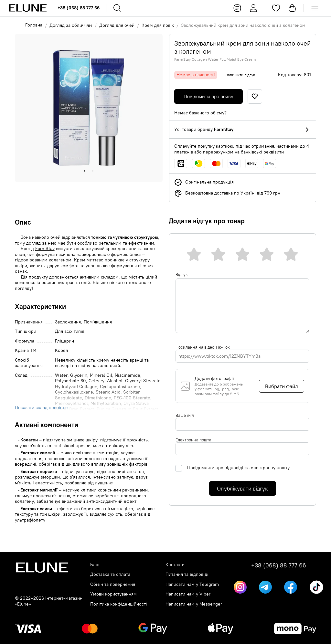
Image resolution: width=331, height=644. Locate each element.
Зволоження (68, 322)
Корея (61, 350)
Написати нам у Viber (188, 594)
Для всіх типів (70, 331)
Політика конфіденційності (119, 604)
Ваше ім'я (185, 415)
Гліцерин (64, 341)
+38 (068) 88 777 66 (79, 8)
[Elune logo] (28, 8)
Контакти (175, 565)
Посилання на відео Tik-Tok (203, 347)
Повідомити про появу (208, 96)
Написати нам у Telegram (192, 584)
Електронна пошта (193, 440)
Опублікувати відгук (242, 489)
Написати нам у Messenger (194, 604)
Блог (95, 565)
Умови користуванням (113, 594)
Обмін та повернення (113, 584)
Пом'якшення (98, 322)
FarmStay (45, 248)
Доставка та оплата (110, 574)
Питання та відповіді (187, 574)
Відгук (182, 274)
